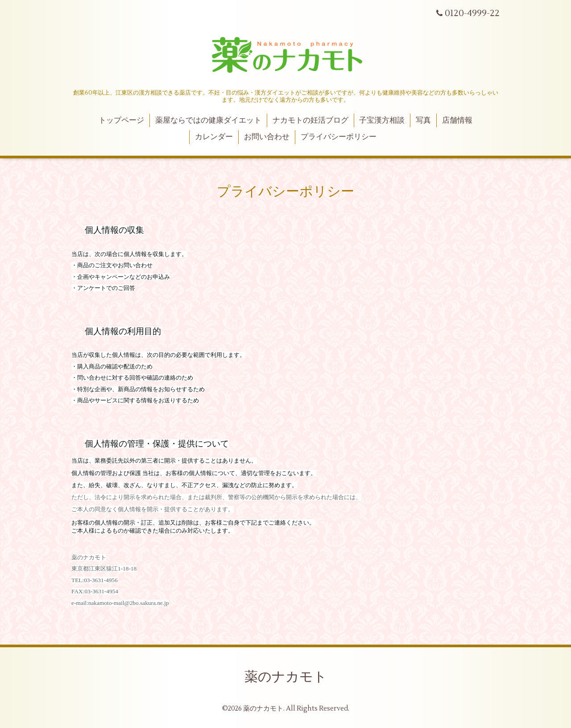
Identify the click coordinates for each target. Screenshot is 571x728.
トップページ (121, 120)
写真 (423, 120)
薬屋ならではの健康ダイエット (208, 120)
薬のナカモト (286, 677)
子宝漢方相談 (382, 120)
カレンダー (214, 137)
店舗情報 (457, 120)
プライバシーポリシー (339, 137)
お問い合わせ (267, 137)
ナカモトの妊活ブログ (310, 120)
